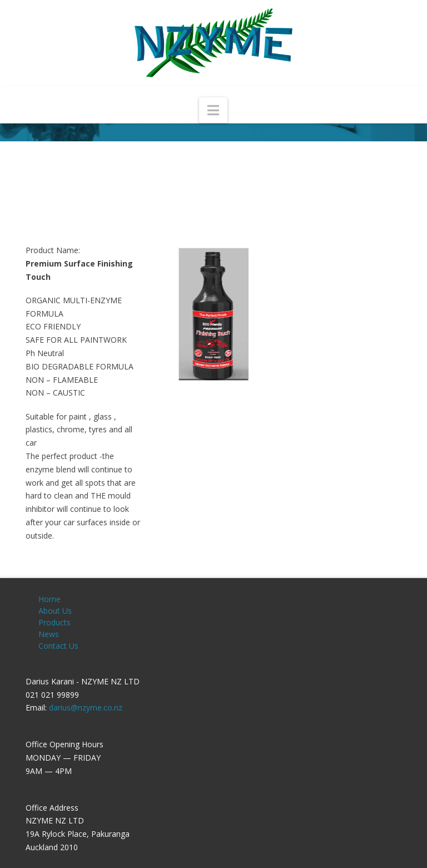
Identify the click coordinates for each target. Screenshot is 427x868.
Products (54, 622)
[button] (213, 110)
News (49, 634)
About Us (55, 611)
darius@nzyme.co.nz (86, 707)
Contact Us (58, 646)
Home (49, 599)
